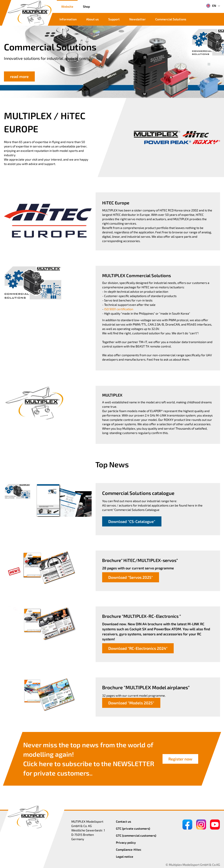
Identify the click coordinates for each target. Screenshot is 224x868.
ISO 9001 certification (119, 309)
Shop (86, 6)
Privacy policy (126, 842)
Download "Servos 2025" (131, 577)
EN (211, 6)
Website (67, 6)
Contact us (123, 821)
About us (92, 19)
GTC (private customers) (133, 828)
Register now (180, 759)
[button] (209, 59)
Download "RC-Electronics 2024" (138, 648)
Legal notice (125, 856)
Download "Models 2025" (131, 703)
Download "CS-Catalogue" (132, 521)
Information (68, 19)
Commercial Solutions (171, 19)
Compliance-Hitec (129, 849)
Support (114, 19)
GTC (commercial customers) (136, 835)
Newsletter (137, 19)
